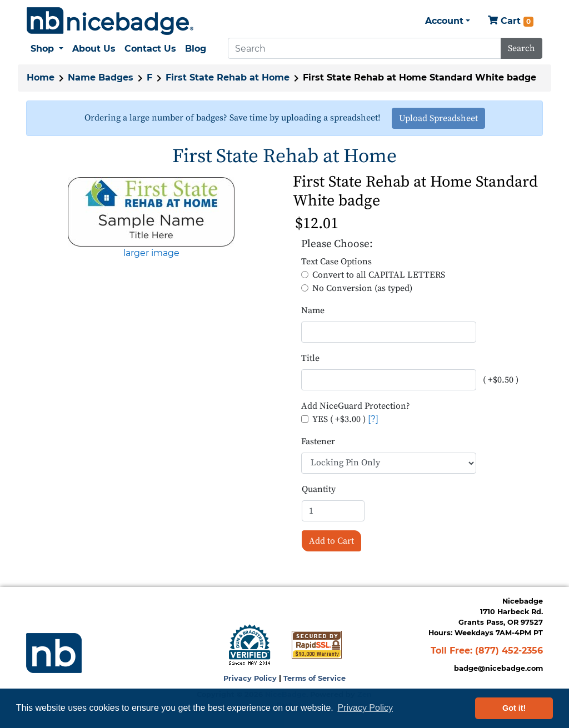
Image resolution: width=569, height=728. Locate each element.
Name (313, 310)
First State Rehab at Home (228, 77)
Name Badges (101, 77)
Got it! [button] (514, 708)
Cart (511, 21)
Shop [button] (44, 49)
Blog (196, 49)
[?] (373, 419)
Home (41, 77)
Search (521, 48)
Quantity (319, 489)
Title (310, 358)
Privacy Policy (250, 678)
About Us (94, 49)
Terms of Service (315, 678)
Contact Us (150, 49)
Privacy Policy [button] (365, 708)
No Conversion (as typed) (362, 288)
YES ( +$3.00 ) (339, 419)
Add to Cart (331, 541)
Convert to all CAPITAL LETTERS (379, 275)
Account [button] (444, 21)
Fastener (318, 441)
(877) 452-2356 (509, 651)
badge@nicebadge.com (498, 668)
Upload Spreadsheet (438, 118)
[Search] (365, 48)
